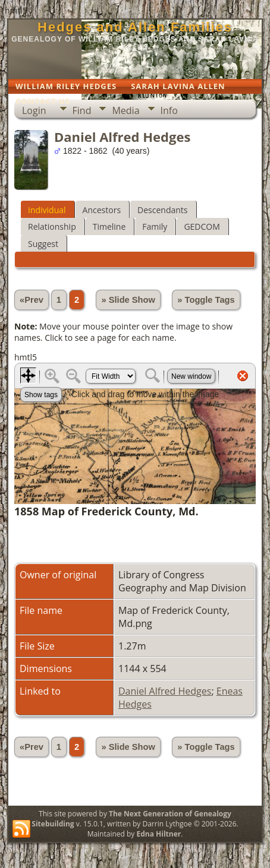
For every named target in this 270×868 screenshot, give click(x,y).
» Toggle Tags (206, 300)
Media (125, 110)
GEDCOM (202, 226)
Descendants (162, 210)
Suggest (43, 244)
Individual (47, 210)
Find (82, 110)
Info (169, 110)
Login (34, 110)
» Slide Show (128, 300)
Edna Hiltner (158, 834)
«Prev (32, 300)
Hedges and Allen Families (135, 27)
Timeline (109, 226)
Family (155, 226)
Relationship (52, 226)
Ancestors (102, 210)
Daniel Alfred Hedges (165, 691)
